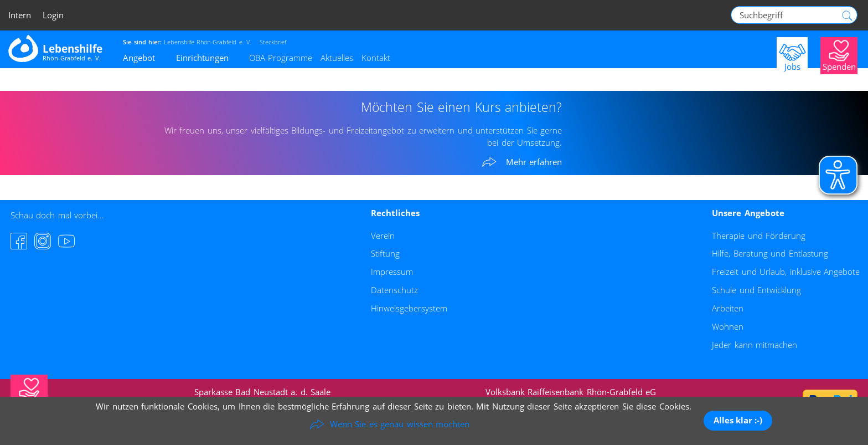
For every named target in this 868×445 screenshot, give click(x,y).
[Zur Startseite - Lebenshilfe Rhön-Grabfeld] (55, 48)
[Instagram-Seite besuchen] (43, 241)
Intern (20, 16)
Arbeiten (728, 308)
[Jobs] (792, 55)
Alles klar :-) (738, 420)
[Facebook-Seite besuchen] (19, 241)
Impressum (392, 272)
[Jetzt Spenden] (839, 55)
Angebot (139, 58)
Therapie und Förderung (759, 236)
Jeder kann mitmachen (755, 345)
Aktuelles (337, 58)
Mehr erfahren (534, 162)
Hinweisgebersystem (409, 308)
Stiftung (385, 253)
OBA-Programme (281, 58)
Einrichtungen (202, 58)
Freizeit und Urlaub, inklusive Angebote (786, 272)
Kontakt (376, 58)
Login (53, 16)
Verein (383, 236)
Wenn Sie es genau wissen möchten (400, 424)
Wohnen (728, 326)
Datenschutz (394, 290)
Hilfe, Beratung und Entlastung (770, 253)
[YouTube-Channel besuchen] (66, 241)
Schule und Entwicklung (756, 290)
